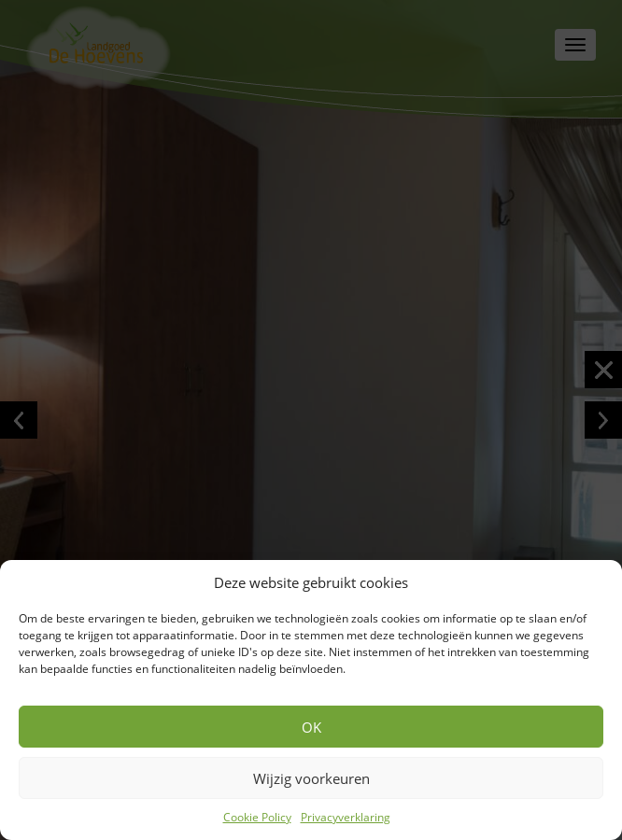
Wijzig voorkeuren (311, 778)
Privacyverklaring (346, 817)
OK (311, 727)
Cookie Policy (257, 817)
